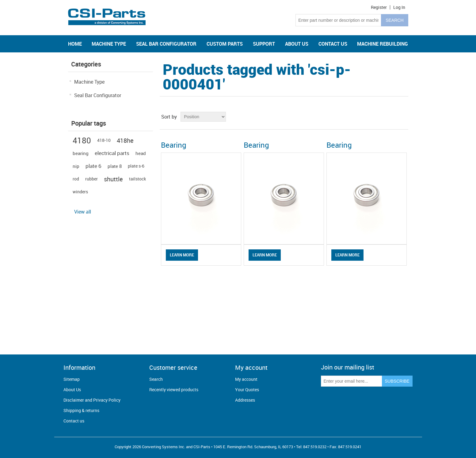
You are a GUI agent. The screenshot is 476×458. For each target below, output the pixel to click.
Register (379, 7)
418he (125, 140)
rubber (91, 179)
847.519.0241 (350, 447)
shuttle (113, 179)
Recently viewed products (174, 390)
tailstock (137, 179)
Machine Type (89, 82)
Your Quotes (247, 390)
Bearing (174, 145)
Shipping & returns (81, 410)
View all (83, 212)
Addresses (245, 400)
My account (246, 379)
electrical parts (112, 153)
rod (76, 179)
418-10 (104, 140)
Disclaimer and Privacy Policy (92, 400)
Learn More (182, 255)
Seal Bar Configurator (98, 95)
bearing (81, 153)
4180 (82, 140)
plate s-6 (136, 166)
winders (80, 192)
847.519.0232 (315, 447)
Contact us (74, 421)
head (141, 153)
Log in (399, 7)
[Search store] (338, 20)
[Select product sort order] (203, 117)
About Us (72, 390)
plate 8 (115, 166)
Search (156, 379)
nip (76, 166)
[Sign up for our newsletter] (352, 381)
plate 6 (93, 166)
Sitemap (72, 379)
